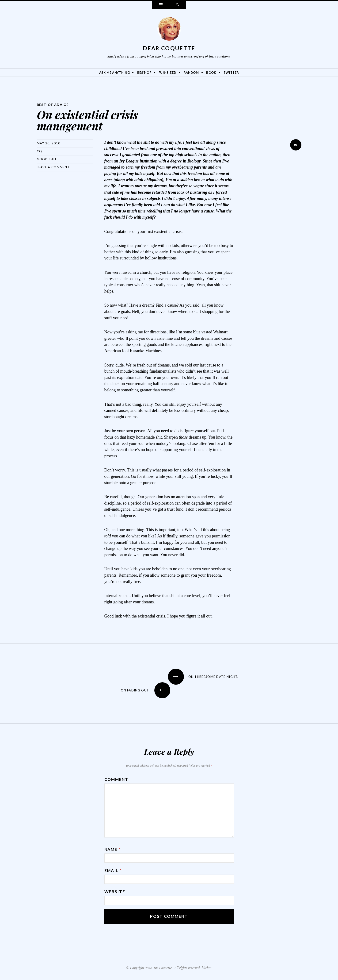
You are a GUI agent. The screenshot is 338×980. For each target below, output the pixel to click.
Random (191, 73)
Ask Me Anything (115, 73)
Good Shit (47, 159)
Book (211, 73)
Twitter (231, 73)
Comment (116, 779)
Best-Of (144, 73)
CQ (40, 151)
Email (113, 870)
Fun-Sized (167, 73)
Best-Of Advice (53, 105)
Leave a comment (53, 167)
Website (115, 892)
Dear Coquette (169, 48)
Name (112, 849)
